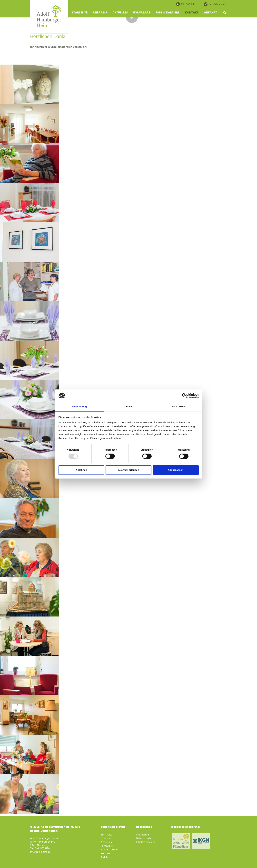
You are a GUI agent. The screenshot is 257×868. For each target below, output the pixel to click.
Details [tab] (128, 406)
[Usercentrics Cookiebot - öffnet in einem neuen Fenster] (184, 396)
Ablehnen (81, 470)
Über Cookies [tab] (178, 406)
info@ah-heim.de (215, 4)
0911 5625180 (185, 4)
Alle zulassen (176, 470)
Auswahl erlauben (128, 470)
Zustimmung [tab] (79, 406)
